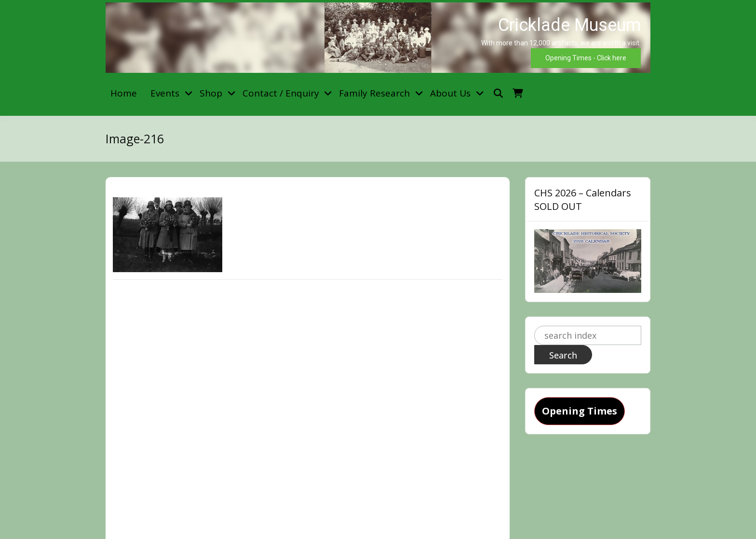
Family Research (374, 93)
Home (124, 93)
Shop (211, 93)
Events (165, 93)
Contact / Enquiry (281, 93)
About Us (450, 93)
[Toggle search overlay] (498, 93)
